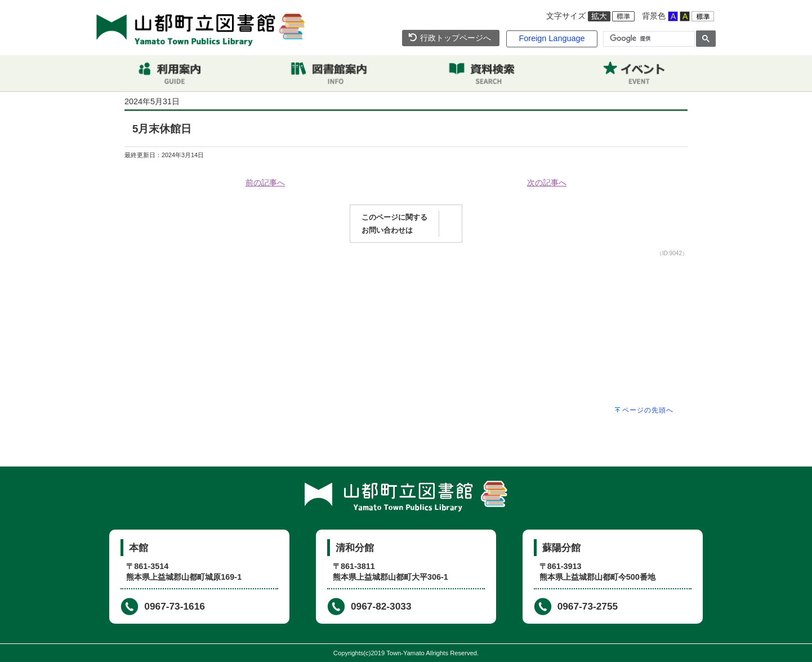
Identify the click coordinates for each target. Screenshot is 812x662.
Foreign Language (552, 38)
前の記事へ (265, 183)
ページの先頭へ (648, 410)
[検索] (648, 39)
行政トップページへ (449, 38)
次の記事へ (547, 183)
